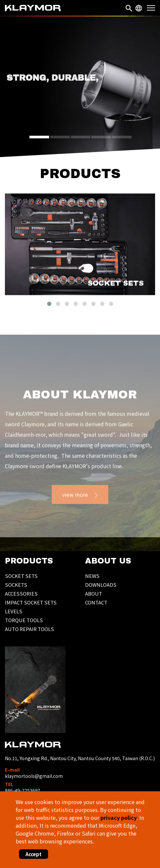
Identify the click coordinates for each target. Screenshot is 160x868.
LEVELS (14, 611)
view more (75, 503)
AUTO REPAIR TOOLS (29, 629)
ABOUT (94, 593)
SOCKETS (16, 585)
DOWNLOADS (101, 585)
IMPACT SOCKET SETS (31, 602)
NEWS (92, 576)
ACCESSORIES (21, 593)
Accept (34, 854)
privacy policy (119, 818)
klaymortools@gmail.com (34, 776)
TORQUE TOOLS (24, 620)
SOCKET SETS (21, 576)
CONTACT (96, 602)
